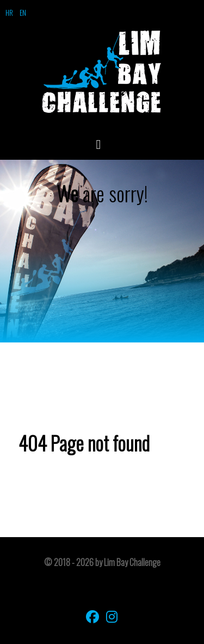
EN (23, 13)
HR (9, 13)
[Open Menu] (102, 144)
